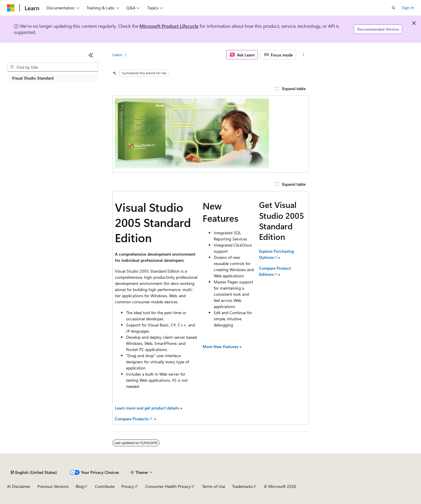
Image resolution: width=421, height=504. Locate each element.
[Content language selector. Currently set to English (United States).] (34, 472)
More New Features (221, 346)
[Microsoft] (11, 8)
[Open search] (394, 8)
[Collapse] (91, 55)
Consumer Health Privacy (168, 486)
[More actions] (304, 55)
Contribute (105, 486)
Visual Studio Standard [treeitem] (33, 78)
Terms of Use (214, 486)
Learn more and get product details (147, 408)
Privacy (128, 486)
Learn (117, 55)
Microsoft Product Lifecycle (169, 26)
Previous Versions (53, 486)
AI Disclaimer (19, 486)
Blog (80, 486)
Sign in (408, 7)
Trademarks (242, 486)
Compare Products (132, 419)
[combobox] (53, 67)
